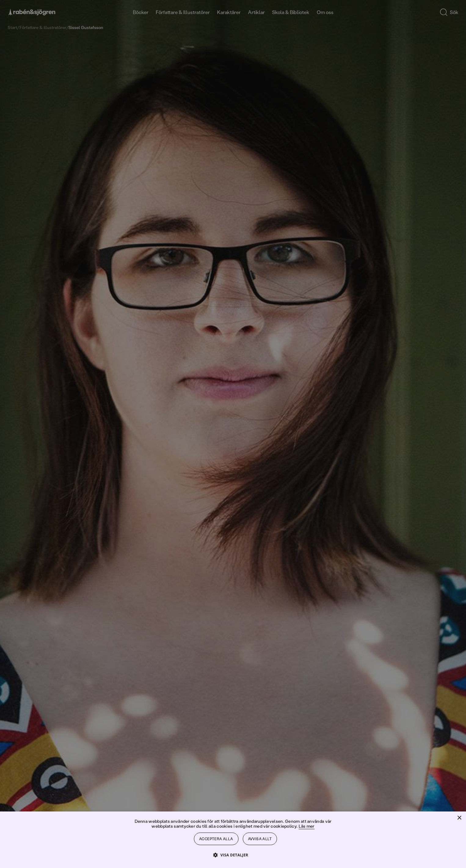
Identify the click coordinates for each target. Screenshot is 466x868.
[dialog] (233, 434)
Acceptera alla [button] (216, 839)
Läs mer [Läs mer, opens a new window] (307, 826)
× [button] (459, 818)
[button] (233, 855)
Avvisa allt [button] (260, 839)
